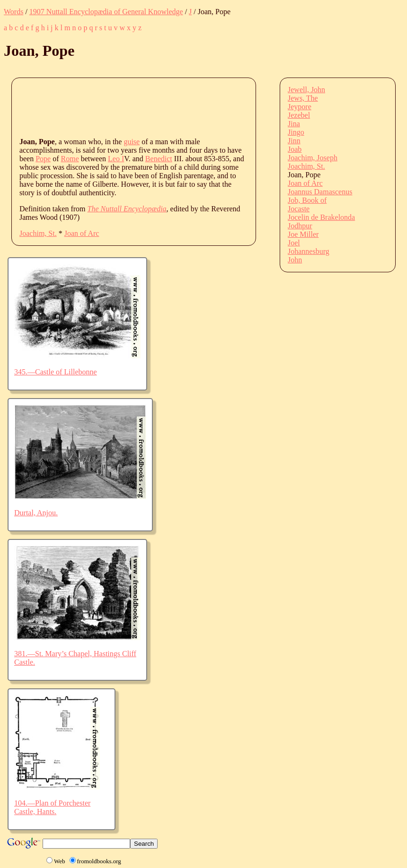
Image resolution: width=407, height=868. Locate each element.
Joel (294, 243)
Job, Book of (307, 200)
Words (13, 12)
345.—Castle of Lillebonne (56, 372)
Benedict (159, 159)
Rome (70, 159)
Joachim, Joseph (313, 158)
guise (132, 142)
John (295, 260)
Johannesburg (309, 251)
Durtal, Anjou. (36, 513)
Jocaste (299, 209)
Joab (295, 149)
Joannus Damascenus (320, 192)
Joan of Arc (82, 233)
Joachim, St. (38, 233)
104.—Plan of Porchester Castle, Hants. (52, 807)
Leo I (116, 159)
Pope (43, 159)
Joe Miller (303, 234)
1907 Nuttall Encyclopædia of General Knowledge (106, 12)
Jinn (294, 141)
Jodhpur (300, 226)
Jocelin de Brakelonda (321, 217)
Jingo (296, 132)
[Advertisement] (192, 107)
